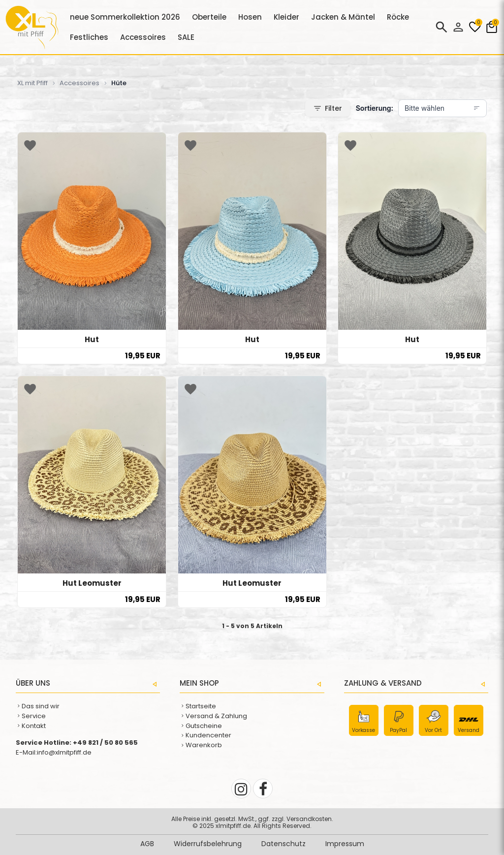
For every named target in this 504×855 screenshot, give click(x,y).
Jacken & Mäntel (343, 17)
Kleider (286, 17)
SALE (186, 37)
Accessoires (143, 37)
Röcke (398, 17)
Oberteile (209, 17)
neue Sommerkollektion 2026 (125, 17)
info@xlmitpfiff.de (64, 752)
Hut (92, 339)
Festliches (89, 37)
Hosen (250, 17)
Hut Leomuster (92, 583)
